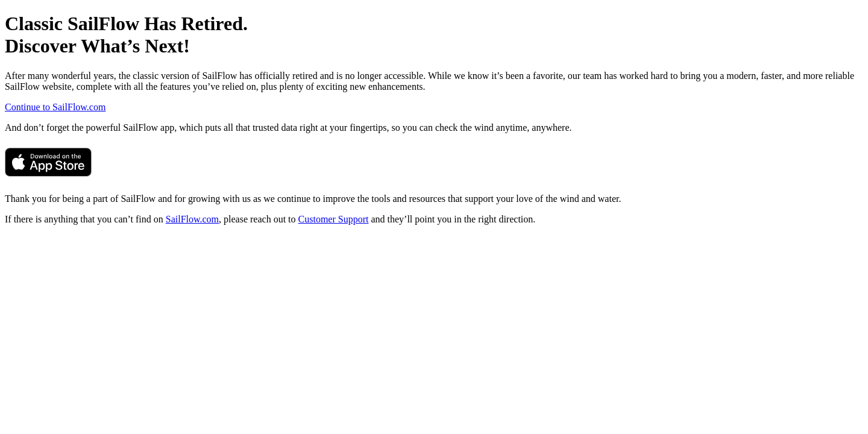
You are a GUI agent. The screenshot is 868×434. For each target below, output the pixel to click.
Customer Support (334, 219)
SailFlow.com (192, 219)
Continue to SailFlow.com (55, 107)
